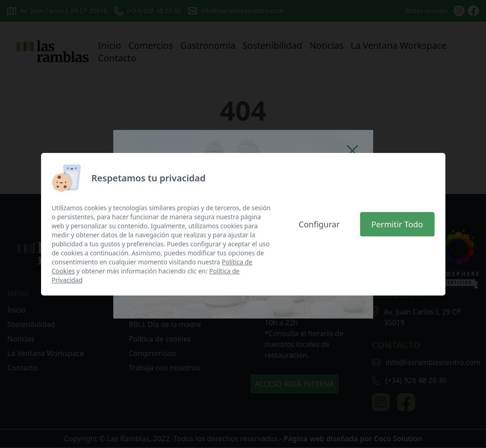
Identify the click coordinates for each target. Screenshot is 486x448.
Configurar (319, 224)
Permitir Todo (397, 224)
